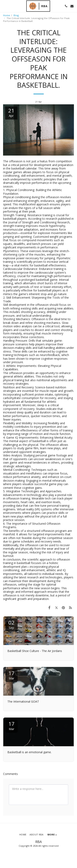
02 (11, 624)
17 (11, 675)
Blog (16, 15)
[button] (5, 6)
